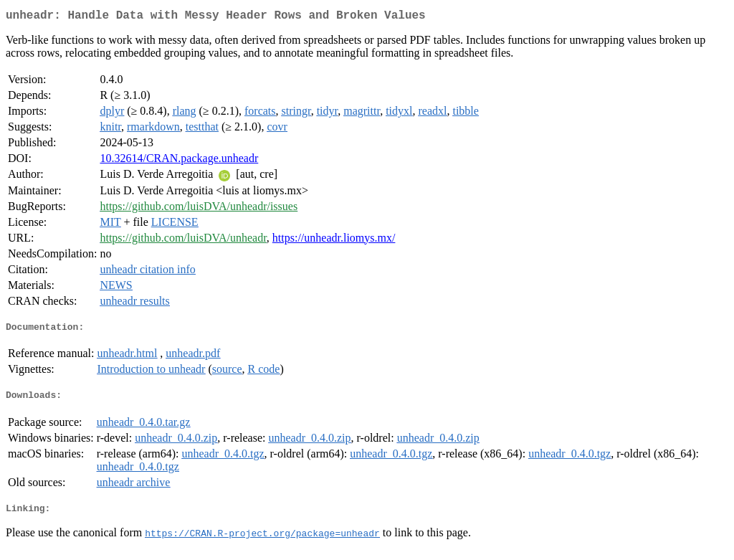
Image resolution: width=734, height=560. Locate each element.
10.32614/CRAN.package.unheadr (179, 161)
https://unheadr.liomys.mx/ (334, 241)
